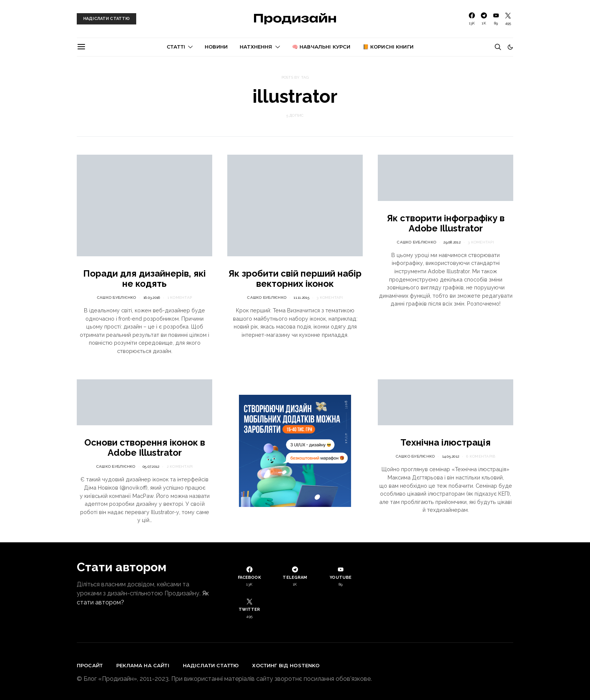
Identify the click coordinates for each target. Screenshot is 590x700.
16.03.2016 (152, 297)
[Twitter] (508, 19)
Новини (216, 47)
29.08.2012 (452, 242)
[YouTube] (496, 19)
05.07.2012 (151, 466)
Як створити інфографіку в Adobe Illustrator (446, 223)
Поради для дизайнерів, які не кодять (144, 278)
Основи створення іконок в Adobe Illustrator (145, 447)
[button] (510, 47)
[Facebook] (472, 19)
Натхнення (256, 47)
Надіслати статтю (211, 665)
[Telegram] (484, 19)
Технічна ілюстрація (446, 442)
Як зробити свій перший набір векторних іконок (295, 278)
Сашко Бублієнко (117, 297)
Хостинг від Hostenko (286, 665)
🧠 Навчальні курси (321, 47)
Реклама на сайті (143, 665)
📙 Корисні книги (388, 47)
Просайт (90, 665)
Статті (176, 47)
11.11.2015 (301, 297)
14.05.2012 (451, 456)
